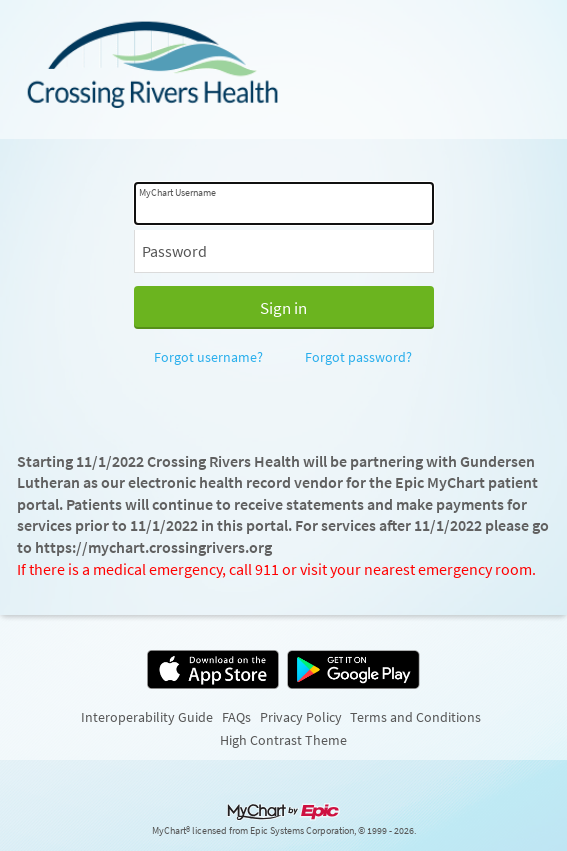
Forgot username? (208, 357)
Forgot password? (358, 357)
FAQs (236, 717)
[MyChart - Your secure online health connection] (283, 69)
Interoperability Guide (147, 717)
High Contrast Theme (283, 740)
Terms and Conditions (415, 717)
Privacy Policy (301, 717)
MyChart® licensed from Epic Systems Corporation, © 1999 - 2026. (284, 831)
